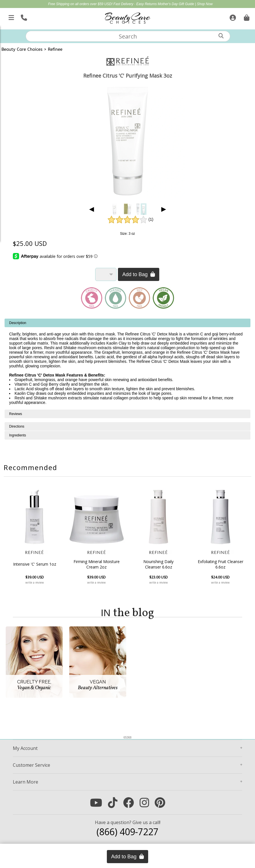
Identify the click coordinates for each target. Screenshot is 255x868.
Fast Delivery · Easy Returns (135, 4)
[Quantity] (106, 274)
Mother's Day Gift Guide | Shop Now (185, 4)
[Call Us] (23, 17)
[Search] (221, 36)
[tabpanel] (127, 364)
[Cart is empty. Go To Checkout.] (246, 17)
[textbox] (128, 36)
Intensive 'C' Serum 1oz (35, 564)
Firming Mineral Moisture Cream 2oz (97, 564)
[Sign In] (232, 17)
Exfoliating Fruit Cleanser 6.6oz (221, 564)
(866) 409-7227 (127, 832)
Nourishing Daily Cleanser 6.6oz (158, 564)
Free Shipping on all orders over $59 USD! (81, 4)
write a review (35, 582)
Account (25, 748)
